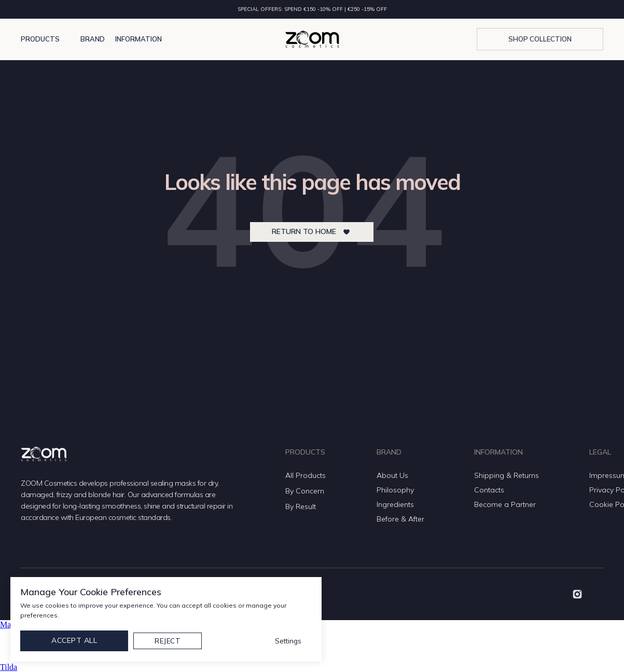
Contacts (489, 490)
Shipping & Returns (507, 475)
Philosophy (395, 490)
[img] (577, 594)
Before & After (400, 519)
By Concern (305, 491)
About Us (392, 475)
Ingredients (395, 504)
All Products (306, 475)
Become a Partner (505, 504)
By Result (301, 506)
